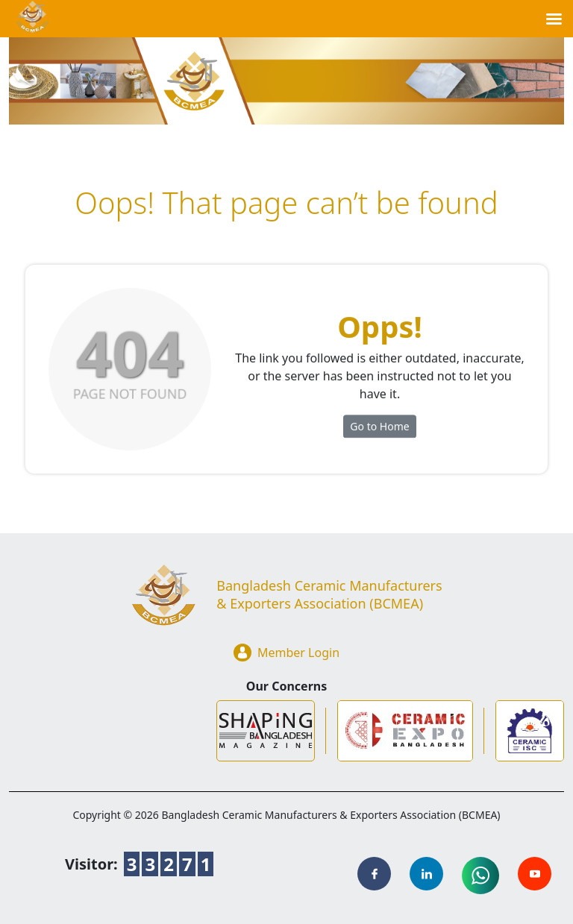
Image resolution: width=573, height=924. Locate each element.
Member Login (286, 653)
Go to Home (379, 431)
